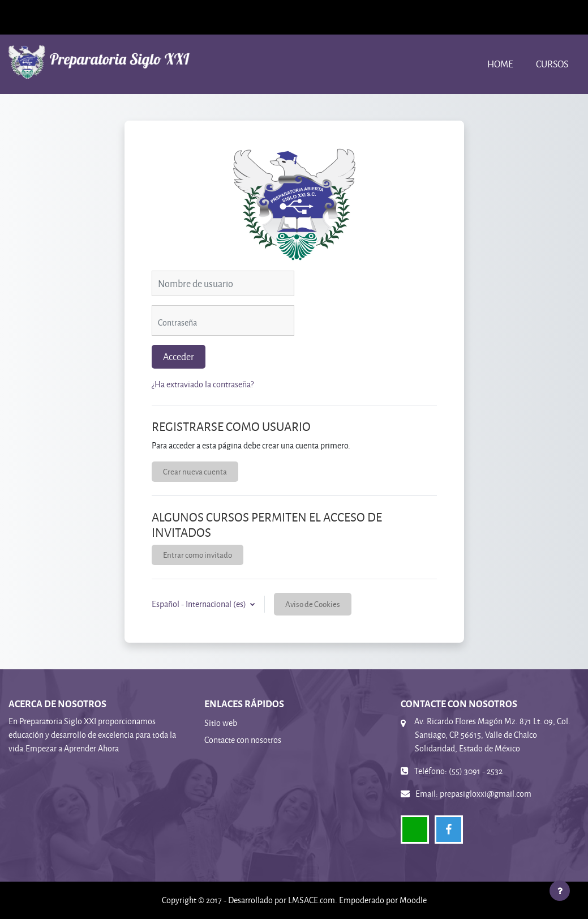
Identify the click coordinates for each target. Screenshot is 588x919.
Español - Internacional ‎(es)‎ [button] (200, 604)
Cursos (552, 64)
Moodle (413, 900)
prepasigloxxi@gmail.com (486, 794)
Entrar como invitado (198, 555)
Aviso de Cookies (313, 604)
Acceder (179, 356)
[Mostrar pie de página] (560, 891)
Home (500, 64)
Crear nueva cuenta (195, 471)
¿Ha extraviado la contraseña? (203, 384)
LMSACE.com (312, 900)
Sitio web (221, 723)
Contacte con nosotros (243, 740)
